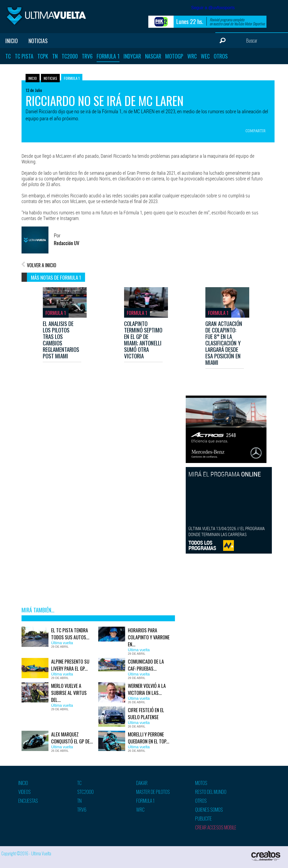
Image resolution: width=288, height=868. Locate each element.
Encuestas (28, 801)
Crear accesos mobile (216, 827)
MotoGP (174, 56)
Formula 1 (108, 56)
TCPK (43, 56)
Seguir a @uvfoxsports (213, 8)
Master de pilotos (153, 792)
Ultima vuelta (46, 16)
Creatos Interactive (266, 856)
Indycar (132, 56)
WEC (205, 56)
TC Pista (24, 56)
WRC (192, 56)
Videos (24, 792)
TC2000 (70, 56)
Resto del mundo (211, 792)
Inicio (12, 41)
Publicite (203, 818)
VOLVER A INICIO (42, 265)
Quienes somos (209, 809)
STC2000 (85, 792)
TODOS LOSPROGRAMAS (202, 545)
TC (8, 56)
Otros (221, 56)
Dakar (142, 783)
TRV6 (87, 56)
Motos (201, 783)
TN (55, 56)
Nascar (153, 56)
